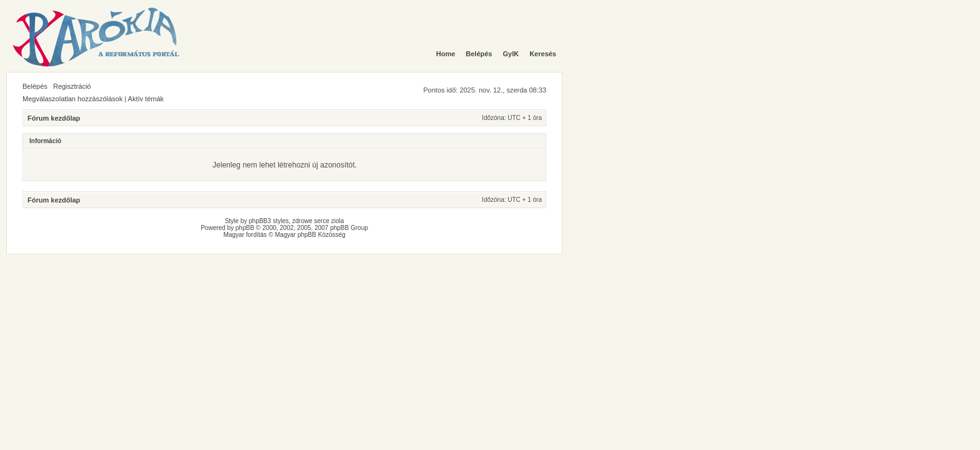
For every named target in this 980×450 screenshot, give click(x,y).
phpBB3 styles (269, 221)
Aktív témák (146, 99)
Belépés (35, 86)
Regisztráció (72, 86)
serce (322, 221)
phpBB (245, 228)
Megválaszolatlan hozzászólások (72, 99)
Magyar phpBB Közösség (310, 235)
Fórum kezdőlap (54, 118)
